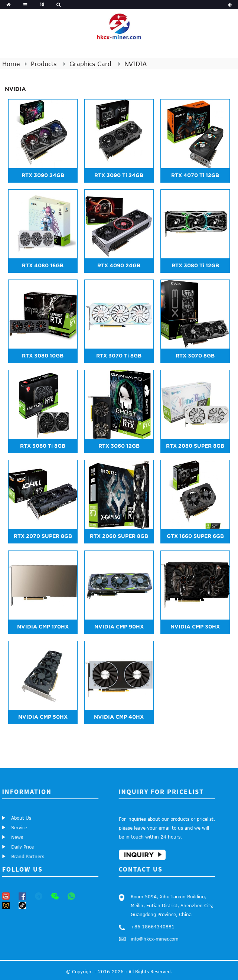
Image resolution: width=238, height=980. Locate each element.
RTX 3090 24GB (43, 175)
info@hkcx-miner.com (151, 937)
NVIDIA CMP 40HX (119, 717)
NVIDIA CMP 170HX (43, 627)
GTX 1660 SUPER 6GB (195, 536)
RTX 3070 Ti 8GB (119, 356)
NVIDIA (136, 64)
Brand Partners (23, 854)
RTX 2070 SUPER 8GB (43, 536)
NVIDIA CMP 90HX (119, 627)
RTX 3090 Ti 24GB (119, 175)
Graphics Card (90, 64)
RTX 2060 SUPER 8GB (119, 536)
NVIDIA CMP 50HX (43, 717)
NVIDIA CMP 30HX (195, 627)
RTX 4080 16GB (43, 265)
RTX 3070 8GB (195, 356)
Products (44, 64)
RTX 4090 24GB (119, 265)
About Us (22, 819)
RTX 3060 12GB (119, 446)
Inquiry (133, 852)
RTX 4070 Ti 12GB (195, 175)
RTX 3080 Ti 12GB (195, 265)
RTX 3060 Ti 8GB (43, 446)
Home (11, 64)
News (15, 835)
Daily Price (19, 844)
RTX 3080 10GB (43, 356)
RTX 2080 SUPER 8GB (195, 446)
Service (19, 827)
